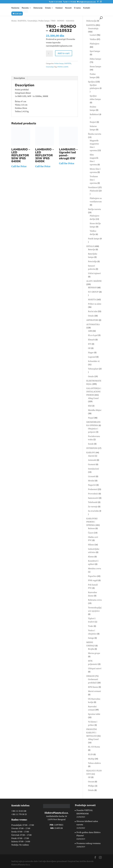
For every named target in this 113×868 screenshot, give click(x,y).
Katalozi (59, 8)
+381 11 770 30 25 (19, 814)
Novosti (68, 8)
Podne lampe (44, 21)
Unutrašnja (32, 21)
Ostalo (48, 8)
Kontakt (87, 8)
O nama (77, 8)
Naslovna (15, 8)
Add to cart (64, 53)
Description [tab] (19, 78)
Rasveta (25, 8)
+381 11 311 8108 (56, 2)
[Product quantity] (49, 54)
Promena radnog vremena (88, 843)
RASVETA (22, 21)
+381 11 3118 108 (19, 811)
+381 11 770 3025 (70, 2)
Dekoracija (38, 8)
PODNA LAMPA (63, 67)
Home (14, 21)
